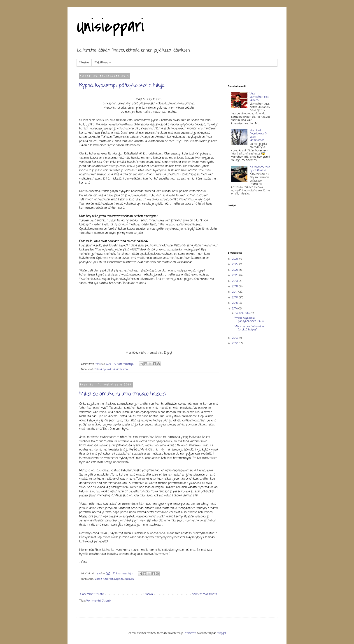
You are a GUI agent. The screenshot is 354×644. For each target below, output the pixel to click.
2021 (235, 270)
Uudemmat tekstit (92, 594)
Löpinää (119, 579)
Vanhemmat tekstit (205, 594)
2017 (235, 292)
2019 (235, 281)
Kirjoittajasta (103, 63)
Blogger (222, 633)
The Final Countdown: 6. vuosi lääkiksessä (258, 135)
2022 (236, 264)
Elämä (98, 369)
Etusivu (84, 63)
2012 (235, 343)
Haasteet (108, 579)
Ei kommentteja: (125, 364)
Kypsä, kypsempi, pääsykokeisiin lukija (122, 86)
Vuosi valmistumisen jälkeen (259, 97)
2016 (235, 298)
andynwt (190, 633)
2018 (235, 287)
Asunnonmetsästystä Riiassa (260, 169)
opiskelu (108, 369)
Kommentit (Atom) (99, 601)
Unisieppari (110, 26)
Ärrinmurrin (121, 369)
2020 (236, 275)
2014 (235, 309)
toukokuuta (243, 313)
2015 (235, 303)
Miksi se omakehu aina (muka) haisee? (123, 394)
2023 (236, 259)
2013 (235, 338)
